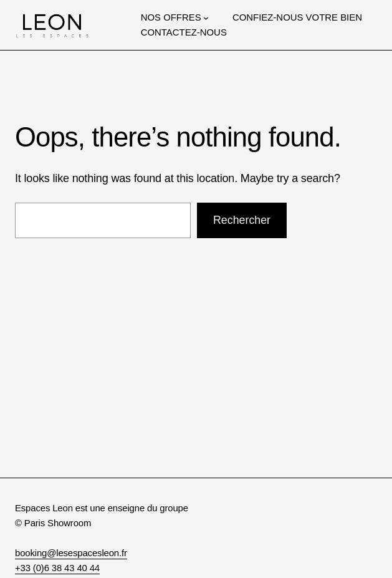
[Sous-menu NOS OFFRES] (206, 17)
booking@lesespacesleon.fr (71, 553)
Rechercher (242, 220)
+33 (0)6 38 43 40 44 (57, 568)
